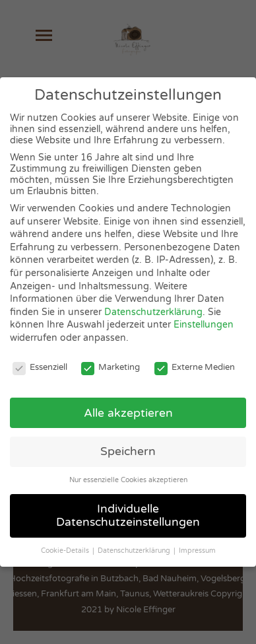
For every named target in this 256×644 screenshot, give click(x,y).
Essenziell (40, 367)
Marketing (111, 367)
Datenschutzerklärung (153, 312)
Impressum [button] (197, 551)
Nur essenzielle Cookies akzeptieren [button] (128, 480)
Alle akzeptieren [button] (128, 413)
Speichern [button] (128, 451)
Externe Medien (195, 367)
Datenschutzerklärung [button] (135, 551)
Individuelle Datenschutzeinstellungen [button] (128, 516)
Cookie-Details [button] (66, 551)
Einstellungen (204, 325)
